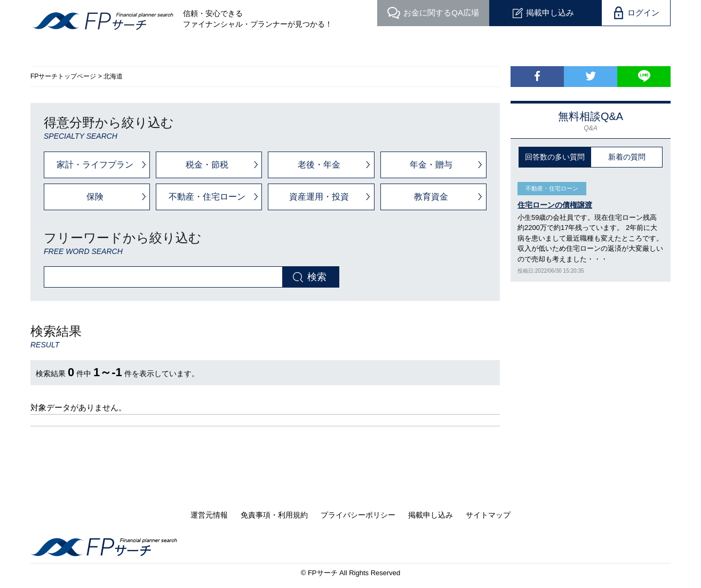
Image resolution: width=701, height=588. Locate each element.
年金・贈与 (431, 165)
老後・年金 (319, 165)
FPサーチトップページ (63, 76)
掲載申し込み (550, 13)
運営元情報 (209, 515)
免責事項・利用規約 (274, 515)
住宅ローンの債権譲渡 (555, 205)
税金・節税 (207, 165)
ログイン (643, 13)
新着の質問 (627, 157)
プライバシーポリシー (358, 515)
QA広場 (441, 13)
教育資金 (431, 197)
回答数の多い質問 (555, 157)
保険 (95, 197)
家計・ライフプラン (95, 165)
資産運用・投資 (319, 197)
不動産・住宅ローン (207, 197)
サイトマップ (488, 515)
